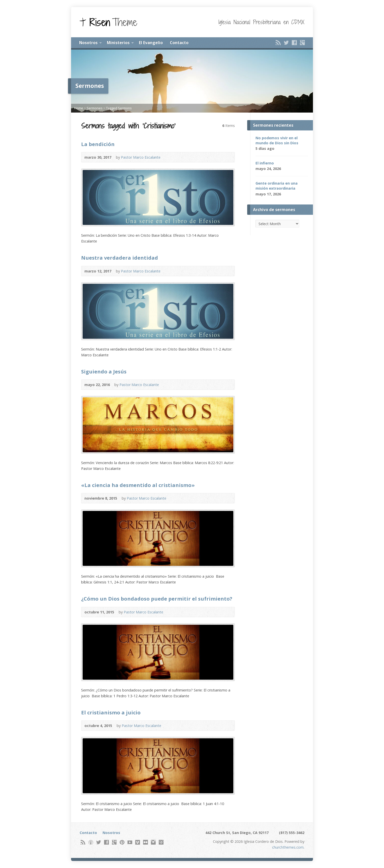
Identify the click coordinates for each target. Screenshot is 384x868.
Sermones (95, 108)
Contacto (179, 43)
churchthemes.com (288, 847)
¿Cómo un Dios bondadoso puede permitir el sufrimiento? (157, 599)
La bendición (98, 144)
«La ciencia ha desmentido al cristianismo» (138, 485)
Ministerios (118, 43)
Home (79, 108)
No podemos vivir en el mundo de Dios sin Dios (277, 140)
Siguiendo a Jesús (104, 371)
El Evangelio (151, 43)
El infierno (265, 163)
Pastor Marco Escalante (141, 157)
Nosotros (88, 43)
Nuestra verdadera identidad (120, 258)
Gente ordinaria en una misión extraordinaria (277, 186)
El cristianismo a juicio (111, 712)
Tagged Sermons (119, 108)
